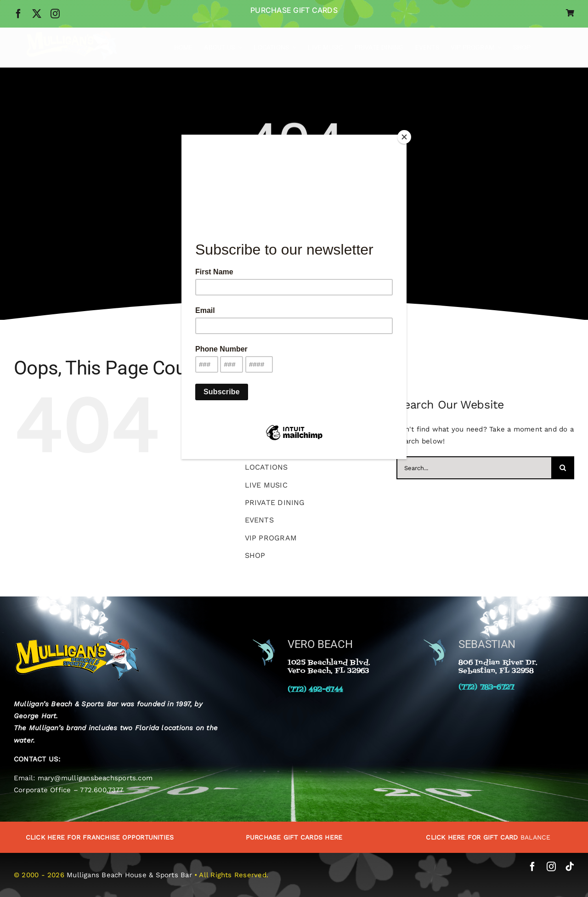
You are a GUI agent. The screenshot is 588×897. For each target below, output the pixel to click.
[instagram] (55, 14)
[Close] (404, 137)
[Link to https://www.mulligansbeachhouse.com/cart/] (570, 13)
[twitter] (37, 14)
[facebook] (18, 14)
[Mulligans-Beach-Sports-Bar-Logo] (72, 34)
